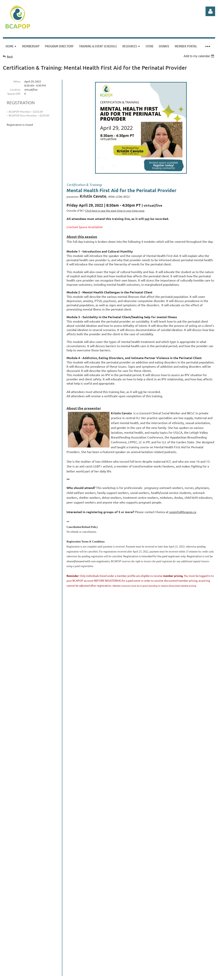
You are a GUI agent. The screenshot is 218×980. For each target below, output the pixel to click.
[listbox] (199, 56)
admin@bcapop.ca (82, 919)
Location (15, 89)
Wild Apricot (169, 963)
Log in (210, 11)
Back (10, 57)
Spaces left (14, 93)
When (17, 81)
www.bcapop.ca (43, 919)
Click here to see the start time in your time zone (115, 211)
